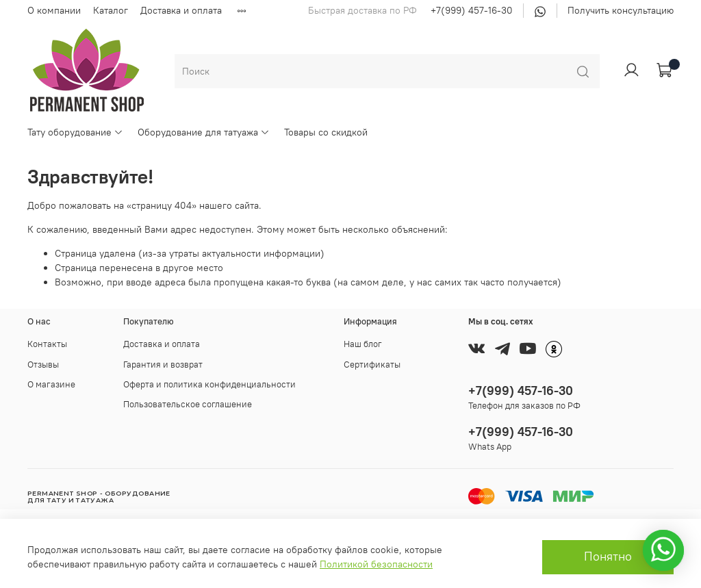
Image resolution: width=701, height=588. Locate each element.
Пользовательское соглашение (188, 404)
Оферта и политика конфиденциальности (209, 384)
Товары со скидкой (326, 132)
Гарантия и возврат (163, 365)
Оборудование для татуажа (204, 132)
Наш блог (363, 344)
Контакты (47, 344)
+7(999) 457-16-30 (472, 10)
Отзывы (43, 365)
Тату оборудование (75, 132)
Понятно (608, 557)
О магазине (51, 384)
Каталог (111, 10)
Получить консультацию (621, 10)
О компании (54, 10)
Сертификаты (372, 365)
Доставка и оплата (181, 10)
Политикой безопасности (376, 564)
